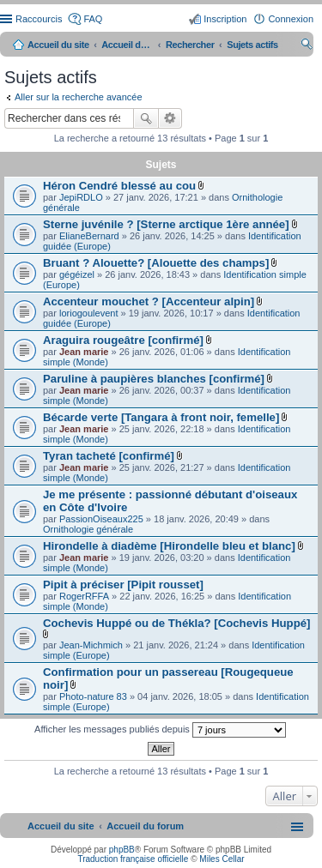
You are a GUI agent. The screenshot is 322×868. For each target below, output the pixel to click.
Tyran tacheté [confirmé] (109, 456)
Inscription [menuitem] (225, 19)
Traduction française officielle (133, 859)
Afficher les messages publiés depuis (160, 730)
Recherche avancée (170, 118)
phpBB (122, 850)
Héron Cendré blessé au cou (119, 186)
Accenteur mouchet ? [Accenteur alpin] (149, 301)
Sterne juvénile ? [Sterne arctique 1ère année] (166, 224)
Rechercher (146, 118)
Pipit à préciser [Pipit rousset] (123, 585)
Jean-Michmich (91, 645)
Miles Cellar (222, 859)
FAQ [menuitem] (93, 19)
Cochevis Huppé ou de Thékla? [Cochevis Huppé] (176, 623)
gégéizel (77, 274)
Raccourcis (39, 19)
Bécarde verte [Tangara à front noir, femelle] (161, 417)
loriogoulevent (89, 313)
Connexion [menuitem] (291, 19)
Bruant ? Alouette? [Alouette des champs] (156, 263)
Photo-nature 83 (93, 696)
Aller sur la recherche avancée (79, 97)
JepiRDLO (81, 197)
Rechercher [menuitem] (307, 46)
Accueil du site (58, 45)
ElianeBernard (89, 236)
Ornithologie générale (88, 529)
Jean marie (84, 352)
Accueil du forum (127, 45)
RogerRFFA (84, 596)
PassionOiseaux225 (101, 519)
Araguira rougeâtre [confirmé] (123, 340)
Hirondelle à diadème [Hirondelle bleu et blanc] (169, 546)
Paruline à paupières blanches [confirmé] (154, 379)
